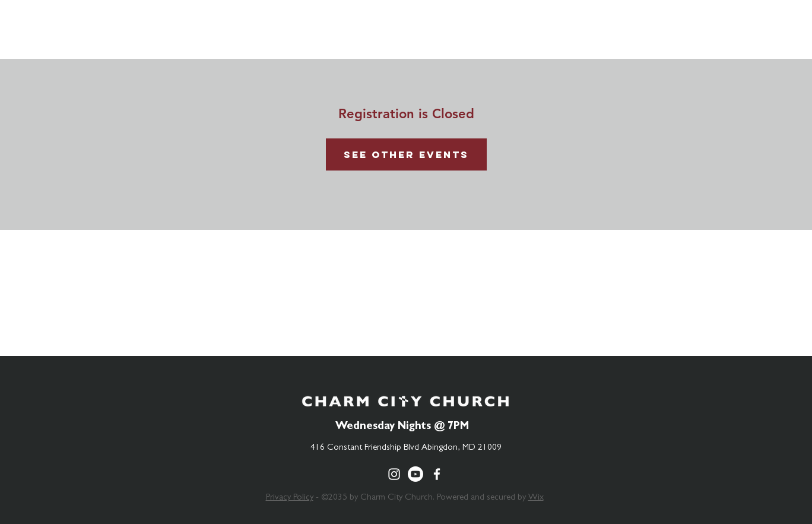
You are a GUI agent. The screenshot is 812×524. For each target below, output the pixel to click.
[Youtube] (415, 474)
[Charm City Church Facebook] (437, 474)
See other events (406, 154)
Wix (536, 498)
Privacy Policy (290, 498)
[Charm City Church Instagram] (394, 474)
